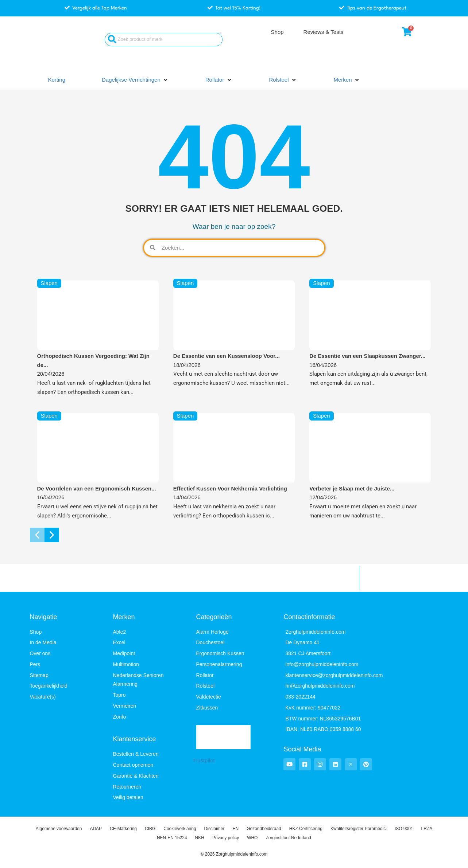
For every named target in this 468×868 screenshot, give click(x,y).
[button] (135, 80)
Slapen (49, 283)
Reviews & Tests (324, 32)
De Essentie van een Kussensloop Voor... (227, 356)
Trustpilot (204, 760)
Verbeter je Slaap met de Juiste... (352, 488)
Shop (277, 32)
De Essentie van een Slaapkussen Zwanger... (367, 356)
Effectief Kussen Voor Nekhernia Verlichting (230, 488)
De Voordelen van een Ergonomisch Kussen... (97, 488)
